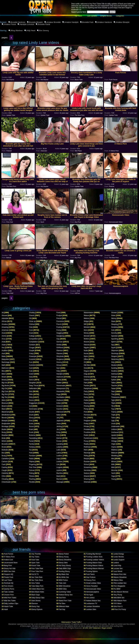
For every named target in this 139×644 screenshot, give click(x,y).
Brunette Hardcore (18, 22)
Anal (3, 333)
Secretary (87, 470)
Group (59, 365)
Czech (31, 374)
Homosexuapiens (93, 592)
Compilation (33, 342)
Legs (58, 459)
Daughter (32, 383)
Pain (85, 383)
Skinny (114, 318)
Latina (59, 453)
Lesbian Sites (91, 609)
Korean (59, 441)
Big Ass (4, 383)
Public (86, 435)
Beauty (4, 380)
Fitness (32, 476)
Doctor (31, 400)
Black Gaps (36, 595)
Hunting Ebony (64, 571)
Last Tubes (8, 580)
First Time (33, 467)
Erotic (31, 424)
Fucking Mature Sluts (94, 563)
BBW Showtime (65, 586)
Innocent (60, 406)
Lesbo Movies (119, 557)
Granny (59, 362)
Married (59, 479)
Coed (31, 333)
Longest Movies (106, 16)
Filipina (32, 462)
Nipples (87, 348)
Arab (3, 342)
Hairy (58, 371)
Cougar (32, 348)
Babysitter (5, 359)
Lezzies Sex (118, 568)
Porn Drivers (9, 586)
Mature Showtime (120, 577)
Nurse (86, 353)
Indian (59, 403)
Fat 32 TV (35, 574)
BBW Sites (63, 589)
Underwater (116, 426)
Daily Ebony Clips (38, 598)
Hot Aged (90, 595)
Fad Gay (62, 609)
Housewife (60, 391)
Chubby (32, 313)
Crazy (31, 353)
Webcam (114, 453)
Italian (59, 415)
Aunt (3, 353)
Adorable (5, 318)
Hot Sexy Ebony (65, 566)
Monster (87, 336)
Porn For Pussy (120, 609)
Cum (31, 362)
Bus (3, 453)
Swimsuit (115, 374)
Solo (113, 330)
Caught (4, 470)
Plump (86, 409)
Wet (113, 459)
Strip (113, 362)
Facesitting (33, 438)
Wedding (114, 456)
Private (86, 426)
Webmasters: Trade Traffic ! (72, 622)
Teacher (114, 386)
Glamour (60, 351)
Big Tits (4, 397)
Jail (58, 418)
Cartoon (5, 462)
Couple (32, 351)
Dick (31, 391)
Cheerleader (6, 482)
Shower (114, 313)
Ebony (31, 418)
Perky (86, 397)
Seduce (87, 473)
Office (86, 359)
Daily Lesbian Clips (11, 604)
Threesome (115, 397)
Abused (5, 315)
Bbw (3, 371)
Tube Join (62, 583)
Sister (113, 315)
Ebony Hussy (64, 557)
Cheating (5, 479)
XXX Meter (118, 604)
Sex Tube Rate (37, 577)
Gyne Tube (36, 563)
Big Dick (5, 394)
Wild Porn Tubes (10, 598)
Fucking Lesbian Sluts (94, 557)
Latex (58, 450)
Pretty (86, 424)
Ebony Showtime (65, 560)
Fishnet (32, 470)
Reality (86, 444)
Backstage (6, 362)
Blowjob (5, 421)
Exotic (31, 432)
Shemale (87, 482)
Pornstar (87, 415)
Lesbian (59, 462)
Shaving (87, 479)
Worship (114, 470)
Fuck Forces (9, 554)
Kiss (58, 435)
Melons (87, 318)
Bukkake (5, 450)
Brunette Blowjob (36, 22)
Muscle (86, 342)
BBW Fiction (63, 580)
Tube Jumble (9, 592)
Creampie (33, 356)
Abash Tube (8, 606)
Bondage (5, 426)
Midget (86, 321)
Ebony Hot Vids (10, 568)
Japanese (60, 421)
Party (86, 391)
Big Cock (5, 391)
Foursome (60, 321)
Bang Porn (8, 566)
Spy (113, 345)
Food (58, 313)
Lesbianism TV (92, 604)
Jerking (59, 426)
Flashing (32, 479)
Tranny (114, 412)
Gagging (60, 333)
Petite (86, 400)
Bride (4, 438)
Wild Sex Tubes (10, 601)
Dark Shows (36, 601)
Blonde (4, 418)
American (5, 330)
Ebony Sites (63, 563)
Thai (113, 394)
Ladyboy (60, 447)
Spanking (115, 339)
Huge (58, 394)
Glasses (59, 353)
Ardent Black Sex (38, 589)
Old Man (87, 365)
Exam (31, 429)
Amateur (5, 324)
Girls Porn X (118, 606)
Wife (113, 464)
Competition (33, 339)
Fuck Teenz (90, 574)
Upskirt (114, 435)
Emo (31, 421)
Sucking (114, 368)
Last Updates (92, 16)
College (32, 336)
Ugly (113, 421)
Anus (4, 339)
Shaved (87, 476)
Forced (59, 318)
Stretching (115, 359)
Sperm (114, 342)
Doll (31, 406)
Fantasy (32, 447)
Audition (5, 351)
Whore (114, 462)
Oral (85, 368)
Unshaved (115, 432)
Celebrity (5, 473)
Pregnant (87, 421)
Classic (32, 315)
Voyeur (114, 447)
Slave (113, 321)
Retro (86, 450)
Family (31, 444)
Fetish (31, 459)
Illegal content (107, 628)
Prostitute (87, 432)
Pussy (86, 441)
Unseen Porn (9, 595)
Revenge (87, 453)
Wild (113, 467)
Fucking (59, 327)
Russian (87, 462)
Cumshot (32, 365)
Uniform (114, 429)
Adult (6, 609)
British (4, 441)
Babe (4, 356)
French (59, 324)
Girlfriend (60, 348)
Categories (120, 16)
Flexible (32, 482)
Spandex (114, 336)
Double (32, 412)
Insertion (60, 409)
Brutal (4, 447)
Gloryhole (60, 356)
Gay (58, 339)
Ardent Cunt (8, 560)
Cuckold (32, 359)
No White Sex (64, 577)
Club (31, 327)
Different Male (64, 606)
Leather (59, 456)
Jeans (59, 424)
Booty (4, 432)
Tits (113, 406)
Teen (113, 391)
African (4, 321)
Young (114, 479)
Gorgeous (60, 359)
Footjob (59, 315)
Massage (60, 482)
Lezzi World (118, 571)
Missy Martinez (17, 31)
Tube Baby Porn (37, 586)
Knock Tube (36, 566)
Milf (85, 324)
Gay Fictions (91, 577)
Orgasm (87, 371)
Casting (5, 467)
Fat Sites (62, 604)
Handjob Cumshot (27, 24)
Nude (86, 351)
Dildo (31, 394)
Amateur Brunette (54, 22)
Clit (30, 318)
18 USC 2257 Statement (92, 628)
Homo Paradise (92, 586)
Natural (87, 345)
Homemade (61, 386)
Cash (4, 464)
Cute (31, 371)
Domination (33, 409)
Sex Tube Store (37, 580)
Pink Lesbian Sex (120, 583)
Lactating (60, 444)
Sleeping (114, 324)
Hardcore (60, 377)
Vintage (114, 441)
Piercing (87, 403)
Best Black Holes (38, 592)
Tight (113, 400)
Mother (86, 339)
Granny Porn (91, 580)
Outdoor (87, 380)
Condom (32, 345)
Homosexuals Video (94, 589)
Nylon (86, 356)
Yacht (113, 473)
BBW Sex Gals (10, 571)
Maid (58, 476)
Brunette (5, 444)
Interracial (60, 412)
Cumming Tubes (65, 592)
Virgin (113, 444)
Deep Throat (34, 386)
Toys (113, 409)
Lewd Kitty (117, 566)
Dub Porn (62, 598)
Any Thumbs (36, 554)
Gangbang (60, 336)
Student (114, 365)
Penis (86, 394)
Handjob (60, 374)
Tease (113, 388)
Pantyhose (88, 388)
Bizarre (4, 406)
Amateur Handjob (71, 22)
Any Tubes (35, 557)
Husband (60, 400)
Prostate (87, 429)
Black (4, 409)
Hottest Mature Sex (93, 601)
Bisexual (5, 403)
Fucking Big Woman (94, 554)
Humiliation (61, 397)
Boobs (4, 429)
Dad (31, 377)
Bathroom (5, 368)
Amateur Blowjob (122, 22)
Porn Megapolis (119, 586)
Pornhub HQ (9, 583)
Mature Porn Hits (120, 574)
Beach (4, 377)
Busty (4, 456)
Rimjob (86, 459)
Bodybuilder (6, 424)
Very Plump (118, 595)
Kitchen (59, 438)
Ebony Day (36, 606)
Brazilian (5, 435)
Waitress (114, 450)
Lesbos (116, 563)
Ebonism (35, 604)
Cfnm (4, 476)
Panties (87, 386)
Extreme (32, 435)
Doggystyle (33, 403)
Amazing (5, 327)
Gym (58, 368)
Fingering (33, 464)
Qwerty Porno (9, 589)
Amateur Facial (10, 24)
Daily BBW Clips (65, 568)
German (59, 342)
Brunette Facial (44, 24)
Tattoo (113, 383)
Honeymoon (61, 388)
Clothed (32, 324)
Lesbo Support (119, 560)
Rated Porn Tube (65, 601)
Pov (85, 418)
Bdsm (4, 374)
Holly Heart (31, 31)
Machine (60, 473)
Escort (31, 426)
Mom (86, 330)
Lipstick (59, 470)
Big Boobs (5, 386)
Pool (85, 412)
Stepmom (115, 351)
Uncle (113, 424)
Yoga (113, 476)
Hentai (59, 380)
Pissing (87, 406)
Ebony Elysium (37, 609)
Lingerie (59, 467)
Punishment (88, 438)
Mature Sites (118, 580)
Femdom (32, 456)
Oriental (87, 377)
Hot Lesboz (90, 598)
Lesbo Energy (119, 554)
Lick (58, 464)
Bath (3, 365)
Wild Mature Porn (120, 601)
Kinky (58, 432)
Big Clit (4, 388)
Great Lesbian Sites (93, 583)
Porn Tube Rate (37, 568)
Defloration (33, 388)
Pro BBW (117, 589)
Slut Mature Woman (121, 592)
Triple (113, 415)
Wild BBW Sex (119, 598)
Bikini (4, 400)
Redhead (87, 447)
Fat (30, 450)
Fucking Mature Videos (95, 566)
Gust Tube (35, 560)
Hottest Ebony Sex (66, 595)
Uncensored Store (11, 563)
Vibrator (114, 438)
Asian (4, 345)
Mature (86, 315)
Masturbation (89, 313)
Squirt (113, 348)
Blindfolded (6, 415)
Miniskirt (87, 327)
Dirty (31, 397)
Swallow (114, 371)
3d (3, 313)
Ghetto (59, 345)
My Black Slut (64, 574)
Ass (3, 348)
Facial (31, 441)
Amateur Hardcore (105, 22)
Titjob (113, 403)
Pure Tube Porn (37, 571)
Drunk (31, 415)
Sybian (114, 380)
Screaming (88, 467)
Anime (4, 336)
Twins (113, 418)
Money (86, 333)
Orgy (86, 374)
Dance (31, 380)
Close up (32, 321)
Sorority (114, 333)
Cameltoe (5, 459)
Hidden (59, 383)
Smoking (114, 327)
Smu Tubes (36, 583)
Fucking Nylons (92, 571)
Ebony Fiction (64, 554)
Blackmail (5, 412)
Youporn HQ (9, 574)
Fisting (31, 473)
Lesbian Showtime (93, 606)
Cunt (31, 368)
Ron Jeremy (44, 31)
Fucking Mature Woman (95, 568)
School (86, 464)
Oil (85, 362)
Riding (86, 456)
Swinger (114, 377)
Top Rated (78, 16)
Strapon (114, 356)
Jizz (58, 429)
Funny (59, 330)
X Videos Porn (9, 557)
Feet (31, 453)
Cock (31, 330)
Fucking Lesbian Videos (95, 560)
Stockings (115, 353)
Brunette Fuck (88, 22)
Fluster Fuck (9, 577)
